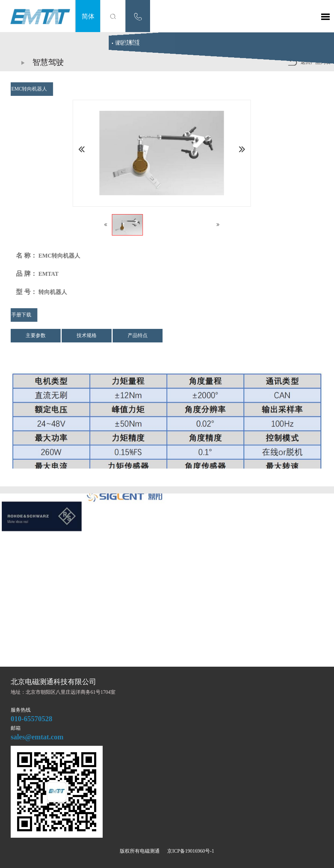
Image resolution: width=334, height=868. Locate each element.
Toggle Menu (325, 17)
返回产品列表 (309, 62)
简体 (88, 16)
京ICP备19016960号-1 (191, 851)
